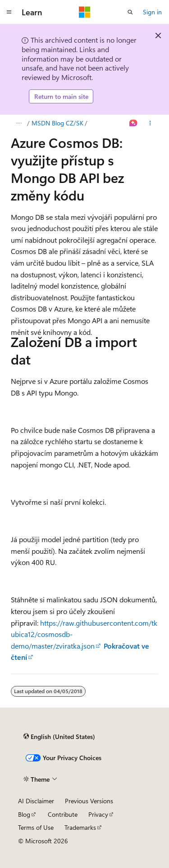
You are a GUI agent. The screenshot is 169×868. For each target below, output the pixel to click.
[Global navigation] (9, 12)
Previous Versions (89, 801)
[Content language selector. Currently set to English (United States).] (59, 737)
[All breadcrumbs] (19, 123)
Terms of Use (36, 827)
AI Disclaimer (36, 801)
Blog (24, 814)
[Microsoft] (85, 12)
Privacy (98, 814)
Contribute (63, 814)
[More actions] (150, 123)
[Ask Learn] (134, 123)
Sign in (152, 12)
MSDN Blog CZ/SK (57, 123)
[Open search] (130, 12)
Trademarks (80, 827)
